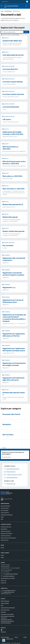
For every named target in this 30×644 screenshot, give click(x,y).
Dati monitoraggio (5, 637)
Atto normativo (6, 255)
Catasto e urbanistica (6, 531)
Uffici (2, 519)
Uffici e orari (4, 580)
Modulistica (6, 38)
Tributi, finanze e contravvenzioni (8, 538)
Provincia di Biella (5, 603)
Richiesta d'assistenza (6, 623)
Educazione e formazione (7, 533)
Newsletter (3, 632)
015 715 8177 (9, 570)
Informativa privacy (5, 610)
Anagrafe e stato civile (6, 527)
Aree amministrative (5, 506)
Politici (2, 517)
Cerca (26, 32)
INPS (2, 605)
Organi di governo (5, 512)
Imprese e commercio (6, 536)
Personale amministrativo (7, 515)
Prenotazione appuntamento (7, 621)
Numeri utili (3, 583)
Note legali (3, 612)
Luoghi (2, 555)
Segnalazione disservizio (6, 619)
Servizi (16, 637)
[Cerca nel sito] (26, 6)
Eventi (2, 557)
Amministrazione (8, 11)
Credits (25, 637)
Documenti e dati (5, 508)
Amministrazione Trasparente (7, 616)
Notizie (2, 548)
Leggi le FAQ (4, 618)
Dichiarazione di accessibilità (7, 614)
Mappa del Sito (10, 639)
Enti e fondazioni (5, 510)
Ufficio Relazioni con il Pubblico (8, 578)
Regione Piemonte (5, 2)
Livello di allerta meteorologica (8, 608)
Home (2, 11)
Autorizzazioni (4, 529)
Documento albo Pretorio (8, 66)
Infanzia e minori (5, 540)
